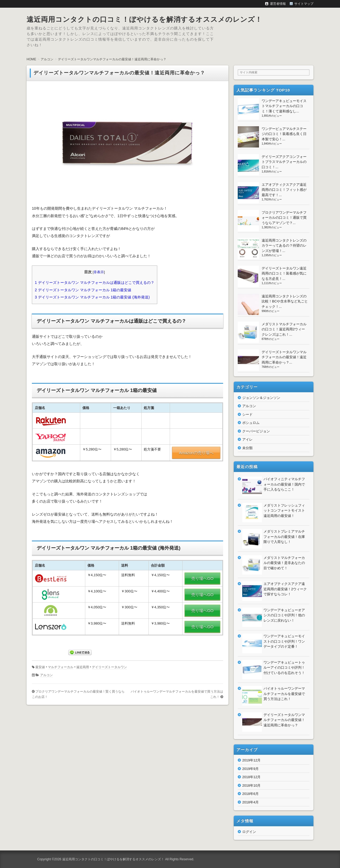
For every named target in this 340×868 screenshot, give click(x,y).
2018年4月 (250, 802)
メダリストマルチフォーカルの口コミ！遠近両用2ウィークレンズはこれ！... (284, 329)
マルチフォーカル (61, 667)
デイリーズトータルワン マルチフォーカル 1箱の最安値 (83, 290)
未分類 (247, 448)
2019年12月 (251, 760)
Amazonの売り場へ (196, 453)
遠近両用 (83, 667)
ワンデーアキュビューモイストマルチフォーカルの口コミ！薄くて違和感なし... (284, 106)
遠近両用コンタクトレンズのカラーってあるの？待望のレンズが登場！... (284, 246)
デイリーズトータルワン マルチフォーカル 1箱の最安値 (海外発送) (92, 297)
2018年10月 (251, 785)
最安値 (40, 667)
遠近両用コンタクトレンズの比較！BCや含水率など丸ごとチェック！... (285, 301)
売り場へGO (202, 578)
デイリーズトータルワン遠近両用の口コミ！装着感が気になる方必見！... (284, 273)
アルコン (46, 675)
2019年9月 (250, 769)
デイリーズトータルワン (109, 667)
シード (247, 414)
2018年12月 (251, 777)
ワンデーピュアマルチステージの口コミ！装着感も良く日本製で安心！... (284, 134)
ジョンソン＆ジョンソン (261, 398)
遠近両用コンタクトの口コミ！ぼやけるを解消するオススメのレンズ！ (144, 19)
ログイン (249, 832)
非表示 (99, 272)
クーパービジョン (256, 431)
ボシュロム (251, 423)
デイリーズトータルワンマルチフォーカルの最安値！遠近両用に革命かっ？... (284, 357)
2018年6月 (250, 794)
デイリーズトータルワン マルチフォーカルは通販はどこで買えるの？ (95, 283)
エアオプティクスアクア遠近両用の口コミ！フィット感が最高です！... (284, 190)
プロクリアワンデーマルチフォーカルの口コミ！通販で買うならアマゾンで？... (284, 218)
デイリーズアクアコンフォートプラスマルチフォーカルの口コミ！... (284, 162)
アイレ (247, 439)
